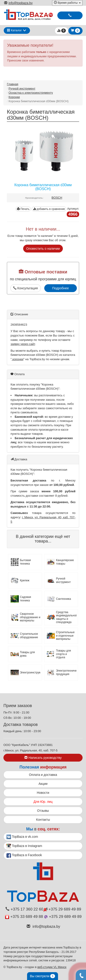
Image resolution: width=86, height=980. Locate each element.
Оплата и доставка (43, 775)
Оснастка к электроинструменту (31, 93)
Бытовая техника (25, 562)
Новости (43, 793)
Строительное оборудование (29, 635)
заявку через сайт (23, 344)
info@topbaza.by (18, 3)
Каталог (14, 30)
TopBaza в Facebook (24, 855)
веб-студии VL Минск (52, 967)
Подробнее (60, 288)
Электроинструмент (30, 673)
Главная (12, 84)
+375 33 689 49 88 (24, 917)
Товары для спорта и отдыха (63, 654)
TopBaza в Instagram (24, 846)
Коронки (14, 97)
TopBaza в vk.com (22, 837)
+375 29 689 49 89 (62, 909)
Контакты (43, 820)
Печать (23, 209)
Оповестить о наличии (43, 249)
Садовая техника (26, 599)
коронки (18, 359)
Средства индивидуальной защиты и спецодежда (66, 617)
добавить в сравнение (49, 209)
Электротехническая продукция (66, 672)
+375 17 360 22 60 (24, 909)
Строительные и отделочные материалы (65, 636)
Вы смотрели (43, 976)
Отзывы (43, 811)
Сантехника (63, 599)
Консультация (26, 288)
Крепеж (25, 580)
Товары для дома (27, 654)
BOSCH (57, 198)
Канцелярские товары (65, 562)
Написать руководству (43, 758)
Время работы (67, 3)
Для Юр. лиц (43, 802)
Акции (43, 784)
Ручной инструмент (22, 88)
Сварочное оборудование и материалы (30, 617)
